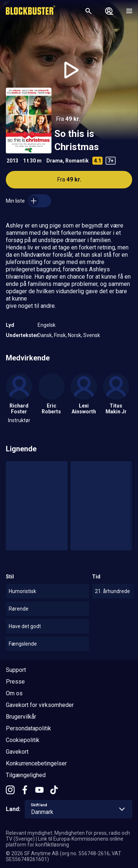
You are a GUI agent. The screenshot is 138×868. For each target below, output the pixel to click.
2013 (12, 161)
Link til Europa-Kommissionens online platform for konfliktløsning (65, 842)
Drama (55, 161)
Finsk (60, 335)
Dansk (45, 335)
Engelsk (47, 325)
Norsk (74, 335)
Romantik (77, 161)
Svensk (92, 335)
